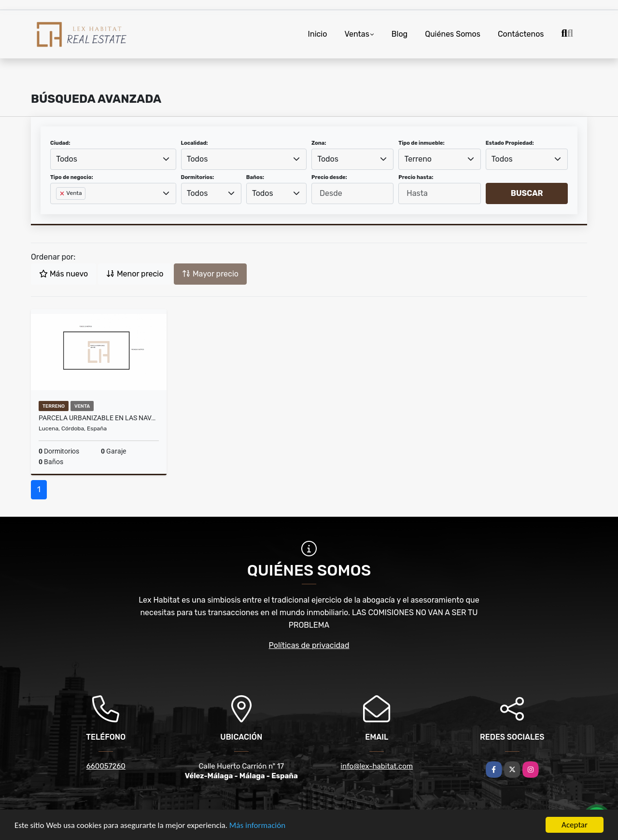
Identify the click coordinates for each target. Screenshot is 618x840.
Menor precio (135, 274)
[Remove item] (63, 193)
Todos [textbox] (67, 159)
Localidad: (195, 143)
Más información (257, 825)
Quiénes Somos (453, 34)
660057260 (106, 766)
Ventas (357, 34)
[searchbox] (59, 209)
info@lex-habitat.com (377, 766)
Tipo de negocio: (72, 177)
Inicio (318, 34)
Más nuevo (63, 274)
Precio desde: (329, 177)
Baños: (255, 177)
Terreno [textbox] (418, 159)
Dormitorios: (198, 177)
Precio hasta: (416, 177)
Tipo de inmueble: (421, 143)
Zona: (319, 143)
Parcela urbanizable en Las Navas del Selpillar (99, 418)
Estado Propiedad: (510, 143)
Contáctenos (521, 34)
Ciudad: (60, 143)
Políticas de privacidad (309, 645)
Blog (400, 34)
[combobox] (113, 159)
